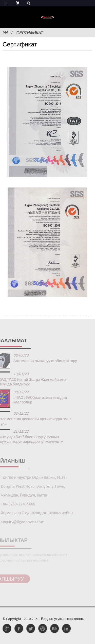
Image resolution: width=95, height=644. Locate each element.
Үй (5, 33)
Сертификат (30, 33)
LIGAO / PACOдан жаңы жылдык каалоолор (34, 400)
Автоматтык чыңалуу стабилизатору (39, 361)
